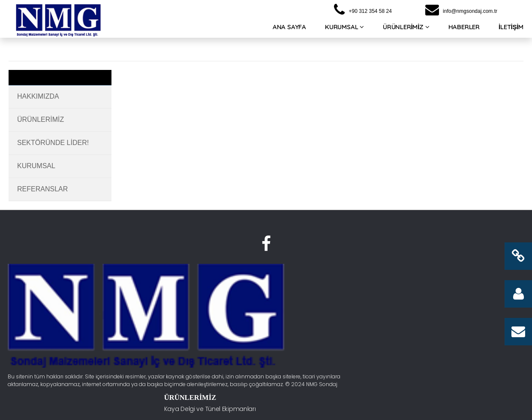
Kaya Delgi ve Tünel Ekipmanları (229, 288)
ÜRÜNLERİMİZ (406, 29)
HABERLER (464, 29)
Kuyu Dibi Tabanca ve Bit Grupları (219, 338)
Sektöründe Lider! (53, 143)
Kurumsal (36, 166)
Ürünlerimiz (41, 119)
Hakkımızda (38, 96)
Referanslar (42, 189)
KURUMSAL (344, 29)
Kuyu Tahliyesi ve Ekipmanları (225, 318)
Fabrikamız (319, 303)
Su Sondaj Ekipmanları (215, 303)
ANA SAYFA (289, 29)
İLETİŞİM (511, 29)
